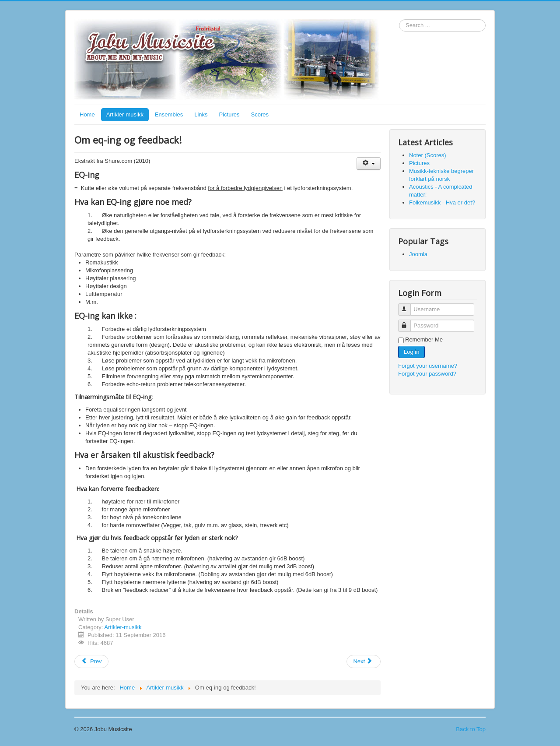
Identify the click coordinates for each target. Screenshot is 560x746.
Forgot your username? (428, 366)
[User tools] (369, 164)
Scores (260, 114)
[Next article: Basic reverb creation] (364, 662)
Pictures (229, 114)
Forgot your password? (427, 374)
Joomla (418, 254)
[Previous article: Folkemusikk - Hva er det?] (91, 662)
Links (201, 114)
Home (87, 114)
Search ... (399, 19)
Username (408, 306)
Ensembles (169, 114)
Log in (411, 352)
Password (408, 322)
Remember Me (424, 340)
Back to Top (471, 729)
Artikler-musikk (125, 114)
